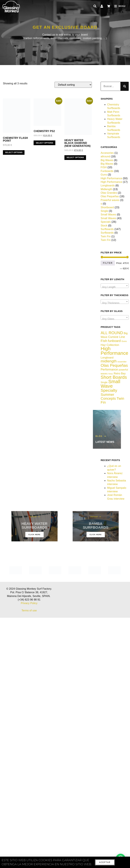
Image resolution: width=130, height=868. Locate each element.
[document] (65, 434)
